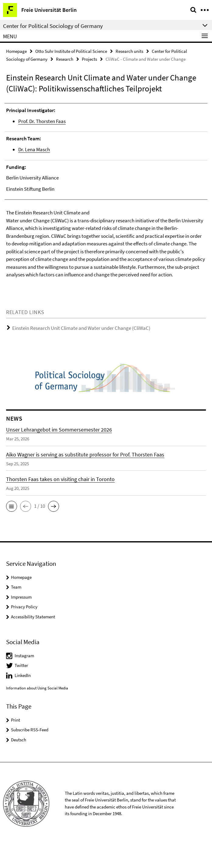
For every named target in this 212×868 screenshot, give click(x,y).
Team (16, 610)
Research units (129, 51)
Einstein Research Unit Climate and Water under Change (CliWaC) (81, 351)
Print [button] (16, 743)
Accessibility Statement (33, 640)
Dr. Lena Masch (34, 149)
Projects (89, 59)
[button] (12, 529)
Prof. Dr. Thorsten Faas (42, 121)
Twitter (21, 689)
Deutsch (19, 763)
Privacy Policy (24, 630)
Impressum (21, 620)
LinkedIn (23, 698)
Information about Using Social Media (37, 711)
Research (65, 59)
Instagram (24, 679)
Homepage (16, 51)
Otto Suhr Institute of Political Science (71, 51)
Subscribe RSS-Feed (30, 753)
